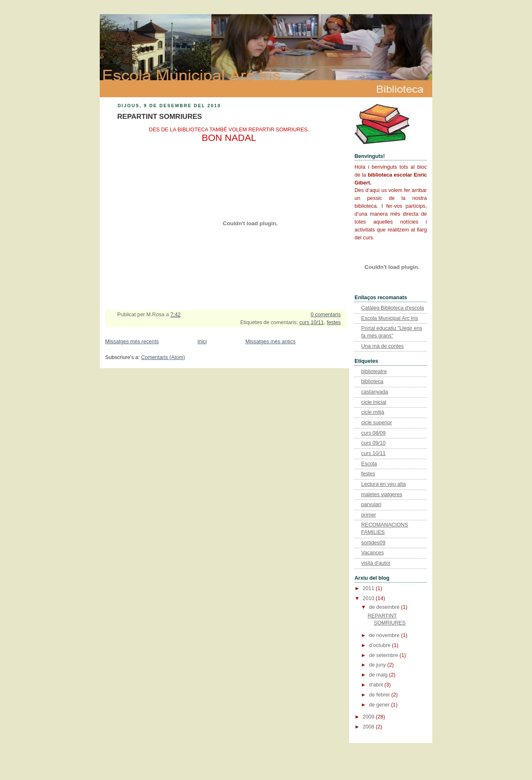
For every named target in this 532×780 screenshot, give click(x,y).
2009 (369, 717)
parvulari (371, 504)
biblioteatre (374, 372)
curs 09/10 (373, 443)
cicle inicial (374, 402)
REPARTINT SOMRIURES (160, 117)
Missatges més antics (270, 342)
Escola (369, 464)
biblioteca (372, 381)
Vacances (372, 553)
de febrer (380, 695)
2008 (369, 727)
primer (369, 515)
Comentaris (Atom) (163, 357)
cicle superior (377, 423)
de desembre (385, 607)
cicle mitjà (373, 412)
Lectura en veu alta (383, 484)
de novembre (385, 635)
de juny (378, 665)
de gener (380, 705)
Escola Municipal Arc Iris (390, 318)
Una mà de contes (382, 346)
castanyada (375, 392)
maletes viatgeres (382, 495)
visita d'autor (376, 563)
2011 (369, 588)
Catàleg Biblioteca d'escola (393, 308)
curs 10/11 (312, 322)
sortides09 (373, 543)
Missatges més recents (132, 342)
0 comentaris (326, 315)
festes (334, 322)
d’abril (377, 685)
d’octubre (381, 645)
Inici (202, 342)
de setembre (384, 655)
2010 (369, 598)
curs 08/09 (373, 433)
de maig (379, 675)
